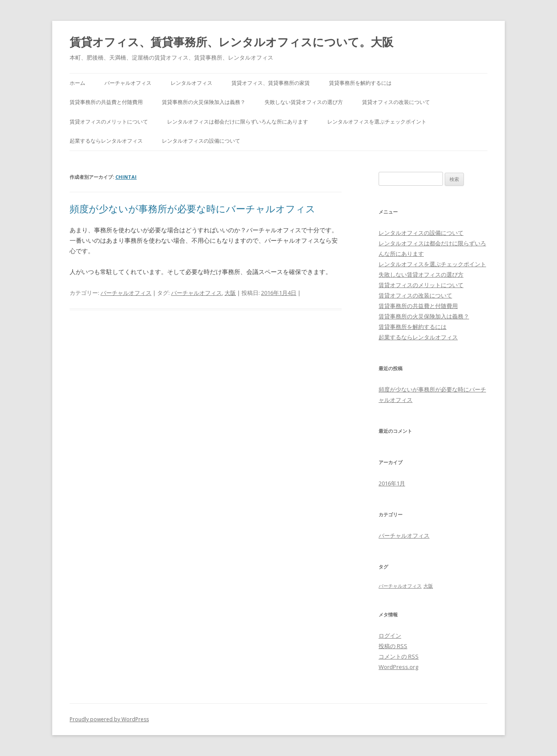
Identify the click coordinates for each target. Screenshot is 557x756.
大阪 (230, 293)
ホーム (77, 83)
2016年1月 (392, 483)
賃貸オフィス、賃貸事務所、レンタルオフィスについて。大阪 (232, 42)
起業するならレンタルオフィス (106, 141)
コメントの (399, 656)
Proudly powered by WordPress (109, 719)
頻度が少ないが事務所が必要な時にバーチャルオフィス (193, 208)
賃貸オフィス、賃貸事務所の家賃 (271, 83)
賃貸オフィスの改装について (396, 102)
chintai (126, 177)
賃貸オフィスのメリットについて (109, 122)
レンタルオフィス (191, 83)
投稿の (393, 646)
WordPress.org (398, 667)
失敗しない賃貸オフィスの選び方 (304, 102)
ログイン (390, 636)
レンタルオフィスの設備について (201, 141)
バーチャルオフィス (128, 83)
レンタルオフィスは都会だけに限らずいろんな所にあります (238, 122)
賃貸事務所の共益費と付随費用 (106, 102)
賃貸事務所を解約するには (360, 83)
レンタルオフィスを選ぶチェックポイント (377, 122)
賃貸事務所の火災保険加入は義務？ (204, 102)
